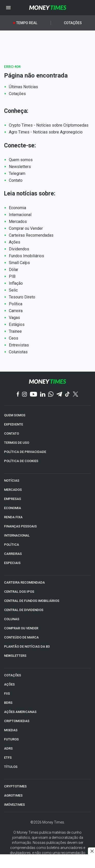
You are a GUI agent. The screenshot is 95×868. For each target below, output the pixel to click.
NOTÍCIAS (12, 481)
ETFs (8, 758)
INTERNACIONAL (17, 535)
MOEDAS (11, 730)
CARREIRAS (13, 554)
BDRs (8, 703)
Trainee (15, 331)
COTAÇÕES (13, 675)
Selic (13, 290)
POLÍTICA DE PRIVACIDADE (25, 452)
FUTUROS (11, 739)
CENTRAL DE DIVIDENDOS (24, 610)
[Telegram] (59, 395)
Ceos (14, 338)
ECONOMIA (13, 508)
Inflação (16, 283)
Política (16, 304)
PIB (12, 276)
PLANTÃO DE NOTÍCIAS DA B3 (27, 646)
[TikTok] (68, 395)
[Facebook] (18, 394)
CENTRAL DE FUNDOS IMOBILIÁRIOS (32, 601)
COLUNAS (12, 619)
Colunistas (18, 352)
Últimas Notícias (23, 87)
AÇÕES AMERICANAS (20, 712)
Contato (16, 180)
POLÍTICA (12, 545)
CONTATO (12, 433)
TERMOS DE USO (17, 443)
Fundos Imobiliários (26, 256)
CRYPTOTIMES (15, 786)
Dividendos (19, 249)
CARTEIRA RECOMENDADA (24, 582)
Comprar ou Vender (26, 228)
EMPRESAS (13, 499)
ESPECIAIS (12, 563)
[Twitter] (75, 394)
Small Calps (19, 263)
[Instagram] (25, 395)
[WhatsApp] (51, 394)
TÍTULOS (11, 767)
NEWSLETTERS (15, 656)
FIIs (7, 694)
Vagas (14, 318)
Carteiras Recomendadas (31, 235)
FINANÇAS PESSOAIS (20, 526)
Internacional (20, 215)
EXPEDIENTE (14, 424)
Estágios (17, 324)
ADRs (8, 748)
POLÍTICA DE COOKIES (21, 461)
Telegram (17, 173)
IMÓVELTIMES (14, 805)
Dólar (14, 270)
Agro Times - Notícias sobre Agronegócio (46, 132)
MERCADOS (13, 490)
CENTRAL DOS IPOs (19, 592)
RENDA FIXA (13, 517)
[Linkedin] (43, 395)
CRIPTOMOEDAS (17, 721)
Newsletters (20, 167)
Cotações (73, 23)
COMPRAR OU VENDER (21, 628)
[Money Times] (48, 8)
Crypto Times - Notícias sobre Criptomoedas (49, 125)
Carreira (16, 311)
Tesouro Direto (22, 297)
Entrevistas (19, 345)
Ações (15, 242)
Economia (17, 208)
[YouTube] (34, 395)
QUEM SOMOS (15, 415)
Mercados (18, 222)
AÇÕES (9, 684)
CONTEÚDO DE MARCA (21, 637)
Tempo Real (27, 23)
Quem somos (21, 160)
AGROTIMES (13, 795)
